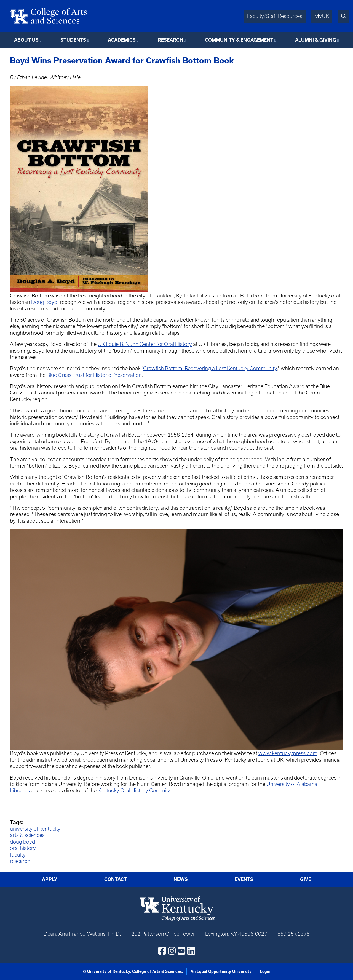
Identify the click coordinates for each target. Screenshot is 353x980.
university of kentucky (35, 829)
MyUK (322, 16)
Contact (116, 879)
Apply (50, 879)
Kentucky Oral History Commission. (139, 790)
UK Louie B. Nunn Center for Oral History (145, 344)
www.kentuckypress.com (288, 753)
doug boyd (22, 842)
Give (306, 879)
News (181, 879)
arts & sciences (27, 835)
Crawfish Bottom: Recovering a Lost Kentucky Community (210, 368)
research (20, 861)
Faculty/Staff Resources (275, 16)
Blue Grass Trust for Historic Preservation (94, 375)
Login (265, 971)
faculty (18, 855)
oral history (23, 848)
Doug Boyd (44, 302)
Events (244, 879)
